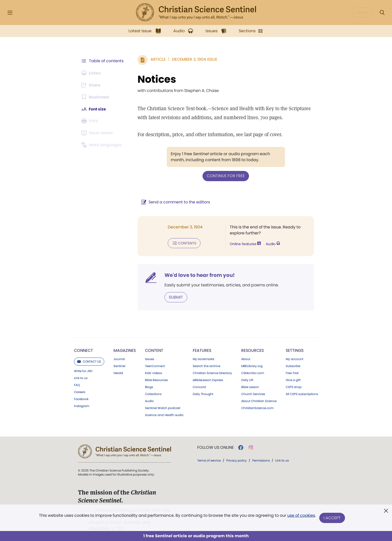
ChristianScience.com (257, 408)
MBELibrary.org (252, 366)
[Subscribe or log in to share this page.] (92, 85)
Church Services (253, 394)
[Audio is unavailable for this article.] (92, 73)
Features (202, 350)
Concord (199, 387)
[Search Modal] (382, 13)
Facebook (81, 399)
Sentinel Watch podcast (163, 408)
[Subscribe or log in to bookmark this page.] (96, 97)
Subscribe (293, 366)
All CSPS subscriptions (302, 394)
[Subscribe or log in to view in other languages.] (102, 145)
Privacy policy (236, 460)
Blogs (149, 387)
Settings (295, 350)
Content (154, 350)
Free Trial (292, 373)
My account (294, 359)
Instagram (82, 406)
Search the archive (206, 366)
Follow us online (215, 447)
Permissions (261, 460)
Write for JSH (83, 371)
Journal (119, 359)
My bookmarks (203, 359)
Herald (118, 373)
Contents (183, 243)
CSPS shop (294, 387)
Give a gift (293, 380)
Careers (80, 392)
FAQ (77, 385)
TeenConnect (155, 366)
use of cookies (301, 516)
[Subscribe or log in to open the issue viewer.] (98, 133)
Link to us (81, 378)
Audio (272, 244)
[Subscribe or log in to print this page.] (90, 121)
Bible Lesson (250, 387)
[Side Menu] (10, 13)
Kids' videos (153, 373)
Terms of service (209, 460)
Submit (175, 297)
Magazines (125, 350)
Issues (149, 359)
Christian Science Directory (212, 373)
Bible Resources (156, 380)
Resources (252, 350)
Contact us (89, 361)
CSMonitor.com (253, 373)
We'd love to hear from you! (199, 275)
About (246, 359)
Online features (245, 244)
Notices (156, 79)
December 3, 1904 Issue (194, 59)
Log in (362, 12)
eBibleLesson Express (208, 380)
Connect (83, 350)
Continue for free (225, 176)
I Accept (332, 518)
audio (164, 415)
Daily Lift (247, 380)
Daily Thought (203, 394)
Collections (153, 394)
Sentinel (119, 366)
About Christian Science (259, 401)
